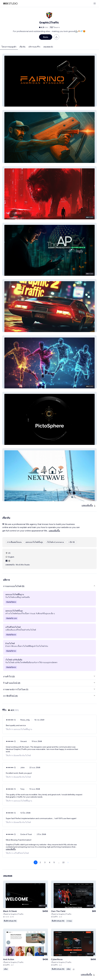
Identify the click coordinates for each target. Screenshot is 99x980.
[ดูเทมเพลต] (26, 900)
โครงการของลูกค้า (9, 47)
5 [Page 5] (54, 862)
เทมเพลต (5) (48, 47)
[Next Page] (68, 862)
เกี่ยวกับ (22, 47)
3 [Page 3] (45, 862)
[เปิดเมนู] (95, 4)
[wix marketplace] (10, 4)
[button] (49, 80)
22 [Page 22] (63, 862)
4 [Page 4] (50, 862)
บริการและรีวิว (34, 47)
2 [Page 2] (40, 862)
